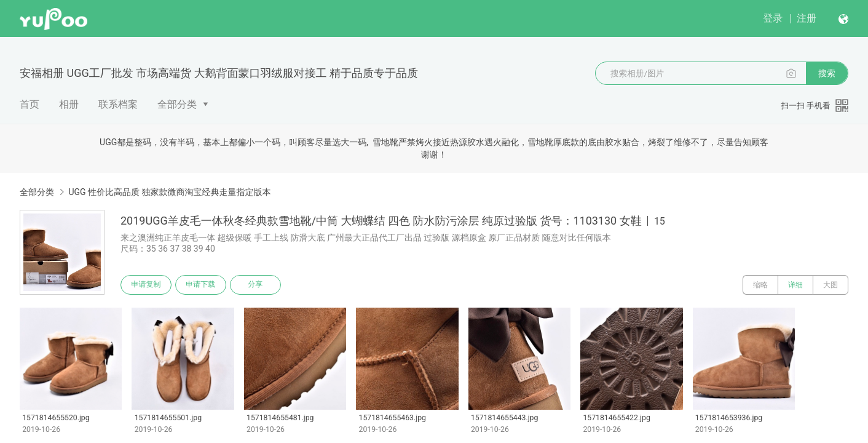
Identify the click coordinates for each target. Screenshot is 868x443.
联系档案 (118, 104)
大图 (831, 285)
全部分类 (177, 104)
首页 (30, 104)
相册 (69, 104)
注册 (807, 18)
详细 (795, 285)
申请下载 (202, 285)
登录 (773, 18)
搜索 (827, 73)
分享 (257, 285)
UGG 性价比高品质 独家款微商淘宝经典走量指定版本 (169, 192)
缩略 (760, 285)
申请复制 (146, 285)
